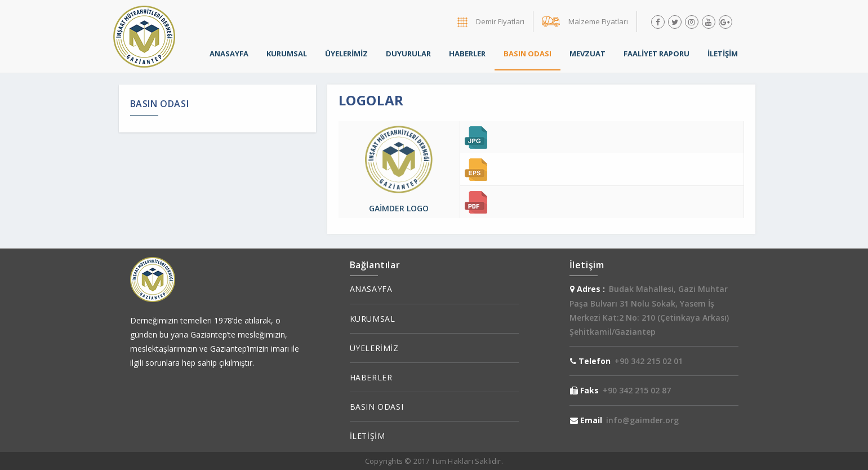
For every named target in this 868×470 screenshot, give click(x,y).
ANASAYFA (229, 54)
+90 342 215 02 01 (649, 361)
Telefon (590, 361)
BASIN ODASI (528, 54)
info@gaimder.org (642, 420)
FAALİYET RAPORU (656, 54)
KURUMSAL (287, 54)
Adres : (587, 289)
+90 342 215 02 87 (637, 390)
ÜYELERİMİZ (346, 54)
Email (586, 420)
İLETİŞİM (723, 54)
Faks (584, 390)
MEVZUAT (587, 54)
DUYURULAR (408, 54)
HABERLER (467, 54)
